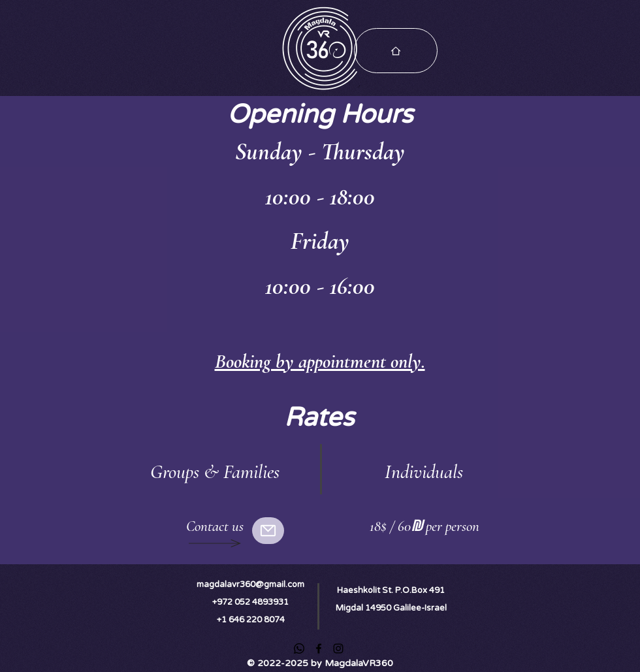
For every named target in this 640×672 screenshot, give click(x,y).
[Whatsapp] (299, 648)
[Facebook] (319, 648)
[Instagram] (338, 648)
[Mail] (268, 531)
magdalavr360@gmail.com (250, 584)
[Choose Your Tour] (396, 51)
